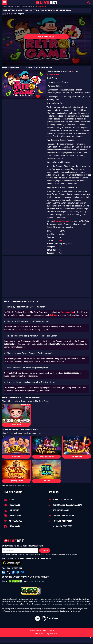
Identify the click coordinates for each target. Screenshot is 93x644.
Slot (73, 71)
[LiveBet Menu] (4, 2)
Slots (18, 6)
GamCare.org (64, 611)
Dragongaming (27, 6)
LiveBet (4, 6)
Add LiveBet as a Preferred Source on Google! (27, 561)
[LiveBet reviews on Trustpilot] (25, 581)
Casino (12, 6)
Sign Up (45, 550)
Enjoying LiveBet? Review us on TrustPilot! (26, 577)
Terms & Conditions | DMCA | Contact (46, 631)
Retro (61, 241)
